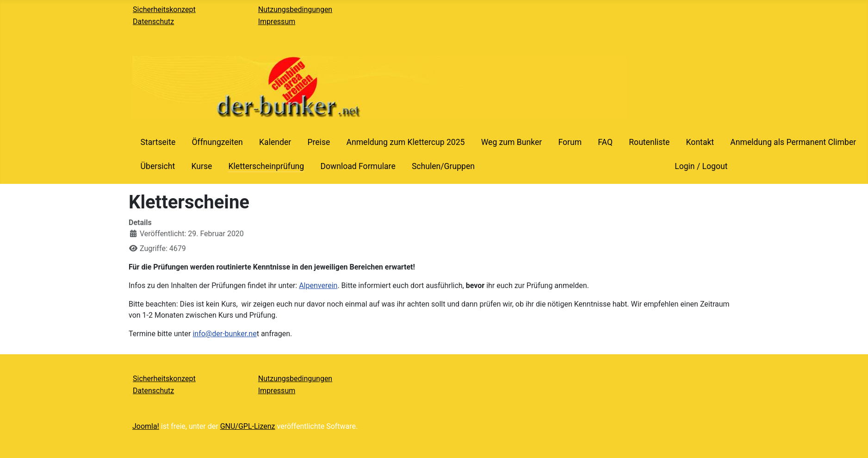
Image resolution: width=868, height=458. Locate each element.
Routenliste (649, 142)
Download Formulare (358, 166)
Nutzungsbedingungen (295, 9)
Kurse (201, 166)
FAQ (605, 142)
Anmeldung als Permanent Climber (793, 142)
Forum (570, 142)
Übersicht (158, 166)
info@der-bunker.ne (224, 334)
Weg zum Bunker (512, 142)
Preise (319, 142)
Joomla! (146, 426)
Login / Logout (701, 166)
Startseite (158, 142)
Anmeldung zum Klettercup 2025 (405, 142)
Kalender (275, 142)
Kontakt (700, 142)
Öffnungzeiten (217, 142)
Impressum (277, 22)
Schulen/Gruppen (443, 166)
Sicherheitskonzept (164, 9)
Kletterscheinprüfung (266, 166)
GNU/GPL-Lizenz (248, 426)
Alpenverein (318, 285)
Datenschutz (153, 22)
